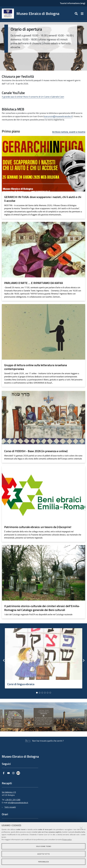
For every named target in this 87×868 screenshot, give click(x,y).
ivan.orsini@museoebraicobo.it (58, 116)
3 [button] (42, 693)
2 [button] (40, 693)
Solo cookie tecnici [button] (44, 846)
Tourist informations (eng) (72, 3)
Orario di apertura (26, 29)
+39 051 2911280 (13, 800)
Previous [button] (4, 660)
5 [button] (48, 693)
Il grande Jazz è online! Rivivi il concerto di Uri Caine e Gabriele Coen (33, 97)
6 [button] (50, 693)
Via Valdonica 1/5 (9, 792)
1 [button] (37, 693)
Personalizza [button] (43, 862)
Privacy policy (67, 840)
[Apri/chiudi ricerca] (77, 14)
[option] (44, 657)
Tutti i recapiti (10, 807)
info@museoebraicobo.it (18, 803)
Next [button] (83, 660)
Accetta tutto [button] (43, 854)
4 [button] (45, 693)
